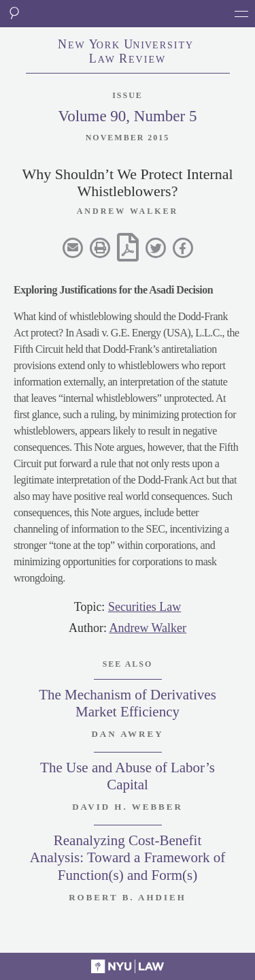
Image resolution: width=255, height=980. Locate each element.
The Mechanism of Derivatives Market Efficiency (128, 703)
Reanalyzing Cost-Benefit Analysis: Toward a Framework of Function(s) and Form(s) (128, 857)
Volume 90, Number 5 (127, 116)
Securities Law (144, 607)
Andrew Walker (148, 628)
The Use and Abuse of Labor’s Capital (128, 776)
